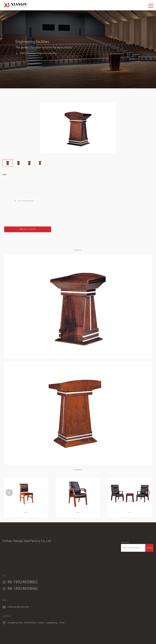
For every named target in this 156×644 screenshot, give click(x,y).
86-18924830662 (23, 582)
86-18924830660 (23, 589)
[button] (147, 493)
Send (150, 548)
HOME (22, 53)
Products (31, 53)
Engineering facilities (47, 53)
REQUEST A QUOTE (28, 229)
